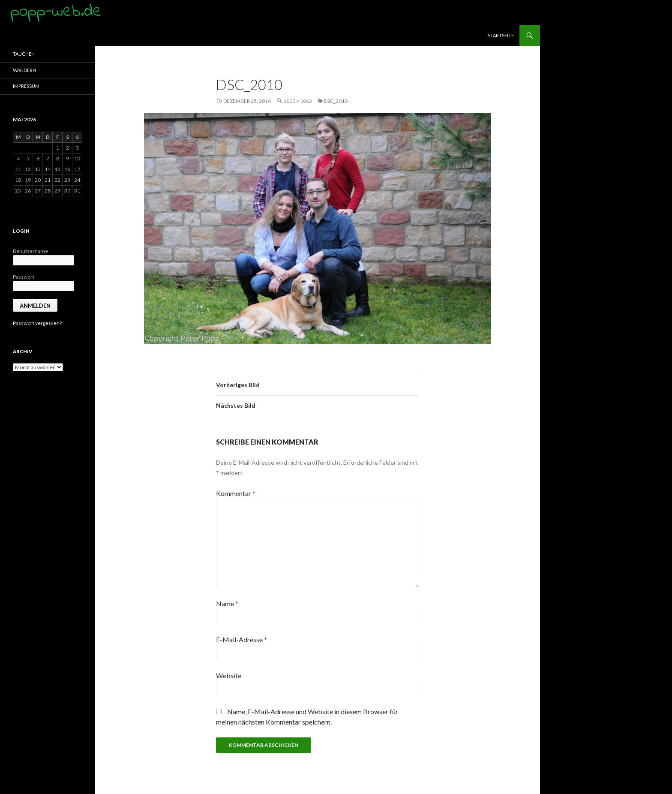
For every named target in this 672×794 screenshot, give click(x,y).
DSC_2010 (336, 101)
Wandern (24, 70)
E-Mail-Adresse (241, 639)
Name (227, 603)
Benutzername (30, 251)
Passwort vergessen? (37, 323)
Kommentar (236, 493)
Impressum (26, 86)
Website (229, 675)
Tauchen (24, 54)
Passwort (24, 277)
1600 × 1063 (298, 101)
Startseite (501, 35)
